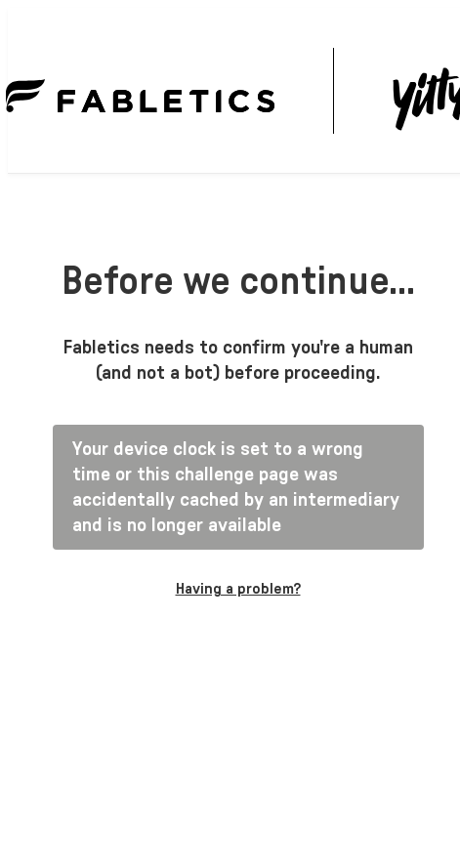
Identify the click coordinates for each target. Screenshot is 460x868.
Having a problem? (238, 589)
